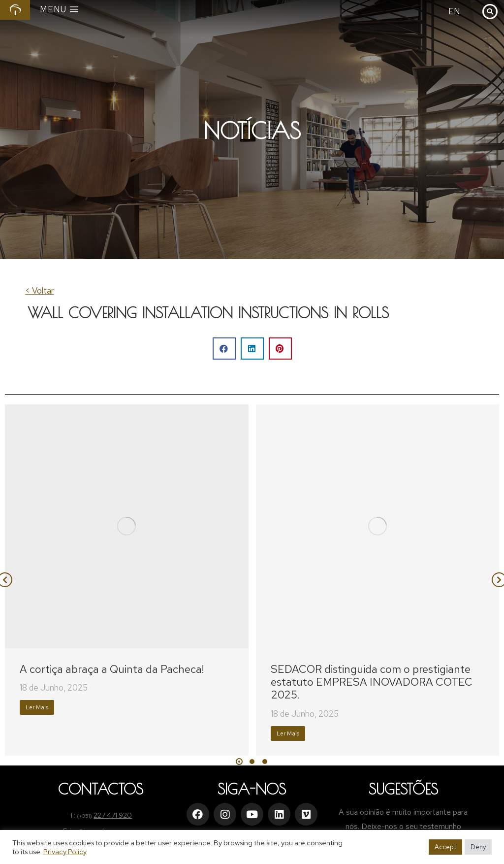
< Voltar (39, 291)
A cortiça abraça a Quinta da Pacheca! (112, 669)
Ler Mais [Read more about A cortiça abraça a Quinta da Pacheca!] (37, 707)
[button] (224, 349)
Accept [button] (445, 847)
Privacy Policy (65, 851)
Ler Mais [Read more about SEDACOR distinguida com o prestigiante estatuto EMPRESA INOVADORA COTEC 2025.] (288, 733)
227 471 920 (113, 815)
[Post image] (127, 526)
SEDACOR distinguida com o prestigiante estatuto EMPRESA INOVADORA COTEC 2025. (372, 682)
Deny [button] (478, 847)
